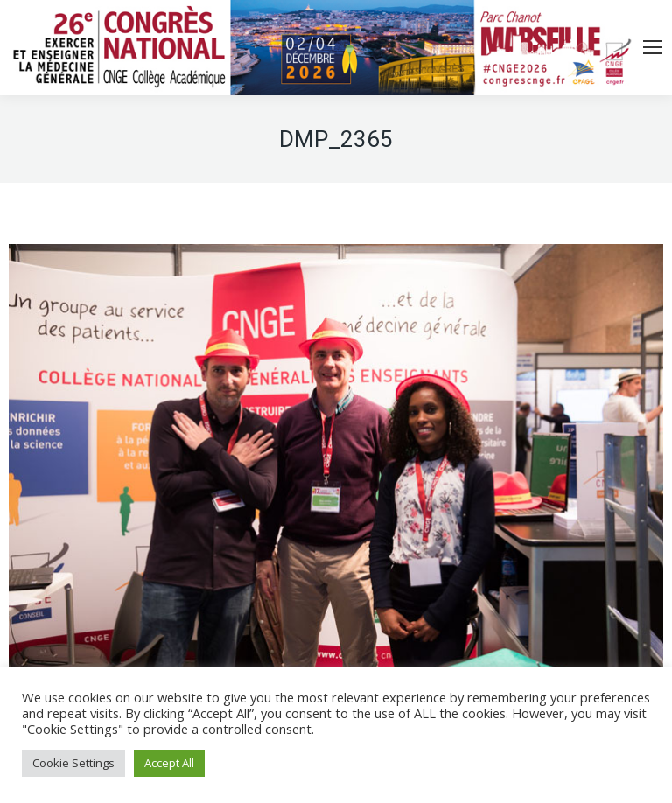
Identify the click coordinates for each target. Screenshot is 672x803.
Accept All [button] (169, 763)
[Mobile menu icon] (653, 47)
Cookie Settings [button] (73, 763)
